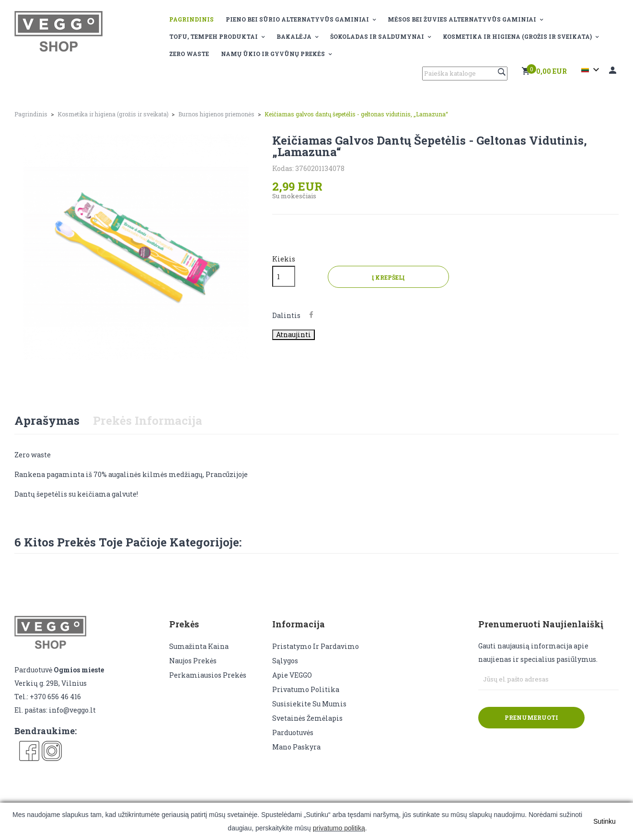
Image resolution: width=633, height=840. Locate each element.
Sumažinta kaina (199, 646)
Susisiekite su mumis (309, 704)
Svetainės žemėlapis (307, 718)
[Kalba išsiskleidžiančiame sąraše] (592, 70)
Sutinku (604, 821)
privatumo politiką (339, 828)
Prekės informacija (148, 420)
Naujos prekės (193, 661)
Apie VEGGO (292, 675)
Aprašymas (47, 420)
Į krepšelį (400, 277)
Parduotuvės (293, 732)
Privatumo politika (306, 689)
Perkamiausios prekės (208, 675)
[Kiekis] (284, 276)
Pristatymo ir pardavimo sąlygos (316, 653)
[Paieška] (465, 74)
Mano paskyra (296, 747)
